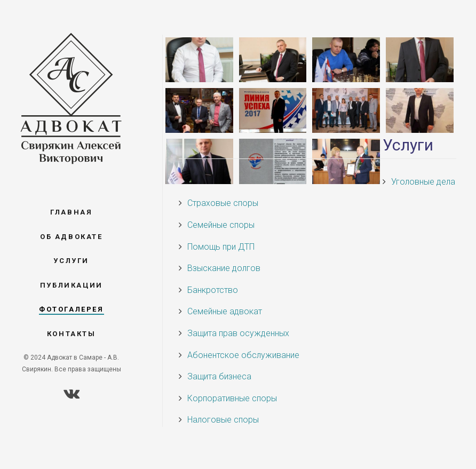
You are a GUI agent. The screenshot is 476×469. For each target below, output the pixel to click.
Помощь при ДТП (221, 247)
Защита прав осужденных (238, 333)
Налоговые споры (223, 420)
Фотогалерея (72, 309)
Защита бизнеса (219, 376)
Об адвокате (72, 237)
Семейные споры (221, 225)
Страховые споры (223, 203)
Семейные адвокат (225, 311)
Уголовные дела (423, 182)
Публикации (72, 285)
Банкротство (213, 290)
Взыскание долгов (224, 268)
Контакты (72, 334)
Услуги (71, 261)
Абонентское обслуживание (243, 355)
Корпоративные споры (232, 398)
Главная (71, 212)
